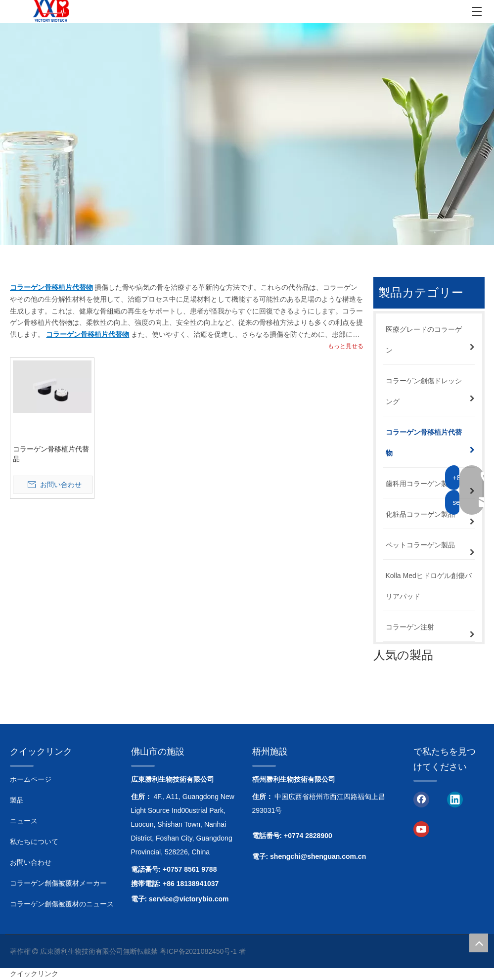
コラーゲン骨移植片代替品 (51, 454)
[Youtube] (421, 829)
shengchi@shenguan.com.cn (318, 856)
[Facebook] (421, 799)
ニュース (24, 821)
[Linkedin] (455, 799)
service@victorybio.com (189, 899)
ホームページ (31, 779)
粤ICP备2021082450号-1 (198, 951)
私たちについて (34, 842)
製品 (17, 800)
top (479, 943)
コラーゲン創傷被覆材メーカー (58, 883)
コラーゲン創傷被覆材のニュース (62, 904)
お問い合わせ (31, 862)
